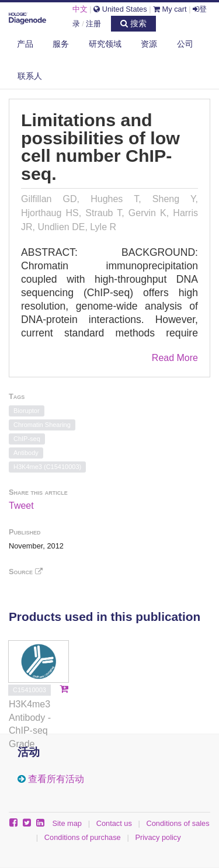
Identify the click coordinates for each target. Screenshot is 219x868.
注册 (93, 24)
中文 (80, 9)
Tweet (21, 506)
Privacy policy (158, 837)
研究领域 (105, 44)
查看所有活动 (56, 779)
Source (26, 572)
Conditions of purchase (83, 837)
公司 (185, 44)
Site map (67, 823)
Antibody (26, 453)
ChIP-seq (27, 439)
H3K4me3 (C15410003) (47, 467)
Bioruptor (27, 411)
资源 (149, 44)
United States (120, 9)
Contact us (114, 823)
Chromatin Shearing (42, 425)
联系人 (30, 76)
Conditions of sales (178, 823)
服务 (61, 44)
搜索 (133, 23)
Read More (175, 358)
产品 (25, 44)
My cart (170, 9)
